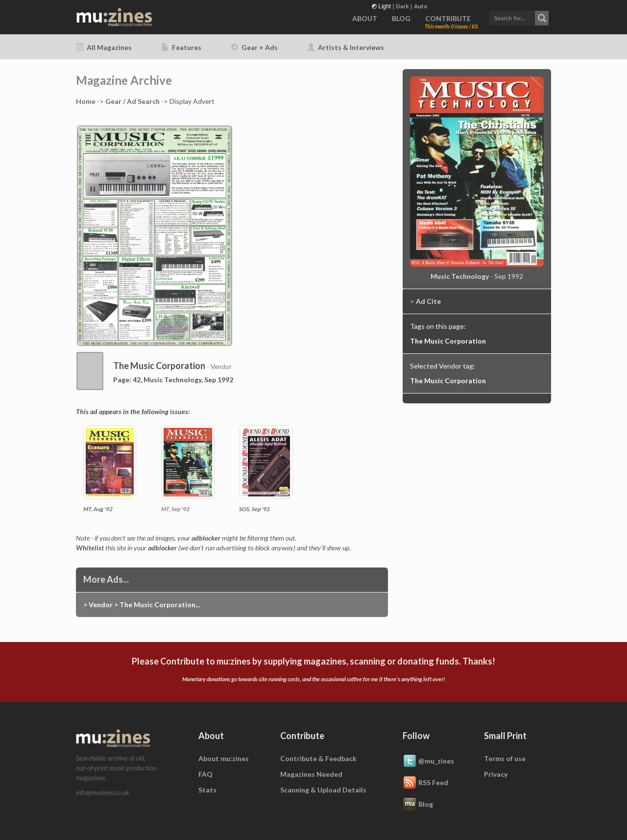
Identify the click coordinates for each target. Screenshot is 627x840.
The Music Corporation (448, 341)
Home (86, 101)
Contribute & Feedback (318, 758)
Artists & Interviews (346, 47)
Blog (418, 805)
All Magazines (104, 47)
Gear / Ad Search (133, 101)
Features (181, 47)
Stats (207, 790)
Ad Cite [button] (428, 301)
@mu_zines (428, 762)
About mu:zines (224, 758)
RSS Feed (425, 783)
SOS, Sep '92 (254, 509)
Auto (421, 6)
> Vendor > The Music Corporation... (142, 605)
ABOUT (365, 18)
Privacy (496, 774)
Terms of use (505, 758)
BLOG (401, 18)
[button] (519, 17)
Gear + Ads (254, 47)
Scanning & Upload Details (323, 790)
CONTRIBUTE (448, 18)
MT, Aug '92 (98, 509)
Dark (402, 6)
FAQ (205, 774)
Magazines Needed (311, 774)
